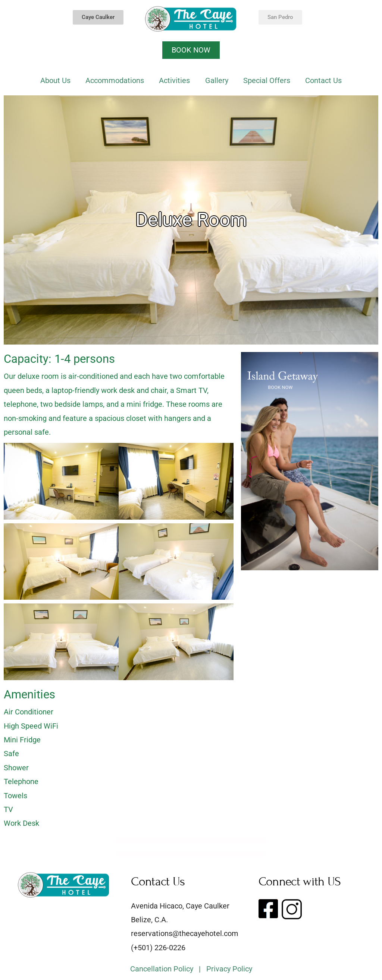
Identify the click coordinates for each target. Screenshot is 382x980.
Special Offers (267, 80)
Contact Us (323, 80)
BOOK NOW (191, 50)
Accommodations (115, 80)
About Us (55, 80)
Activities (174, 80)
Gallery (217, 80)
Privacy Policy (229, 969)
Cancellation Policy (162, 969)
